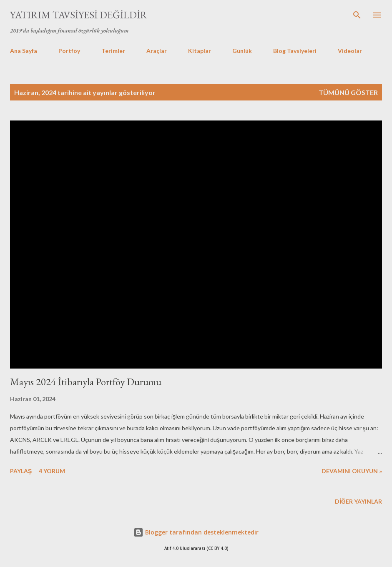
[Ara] (357, 15)
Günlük (242, 51)
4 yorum (52, 471)
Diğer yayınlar (358, 501)
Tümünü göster (348, 92)
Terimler (113, 51)
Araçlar (157, 51)
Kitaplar (200, 51)
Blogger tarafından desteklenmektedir (196, 532)
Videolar (350, 51)
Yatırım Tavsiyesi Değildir (79, 15)
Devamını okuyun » (352, 471)
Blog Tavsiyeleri (295, 51)
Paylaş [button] (21, 471)
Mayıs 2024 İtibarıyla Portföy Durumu (86, 382)
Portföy (69, 51)
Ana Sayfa (24, 51)
